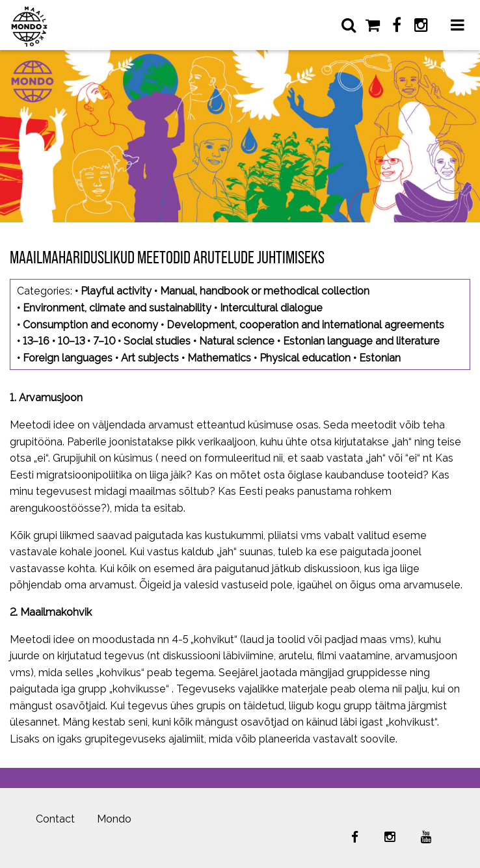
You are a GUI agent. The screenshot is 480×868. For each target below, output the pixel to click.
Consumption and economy (90, 325)
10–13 (71, 341)
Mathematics (219, 358)
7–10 (104, 341)
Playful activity (116, 291)
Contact (55, 819)
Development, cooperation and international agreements (305, 325)
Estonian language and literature (361, 341)
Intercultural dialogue (271, 308)
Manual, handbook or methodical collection (265, 291)
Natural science (237, 341)
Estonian (380, 358)
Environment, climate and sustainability (117, 308)
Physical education (305, 358)
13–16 (36, 341)
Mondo (114, 819)
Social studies (157, 341)
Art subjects (150, 358)
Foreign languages (68, 358)
